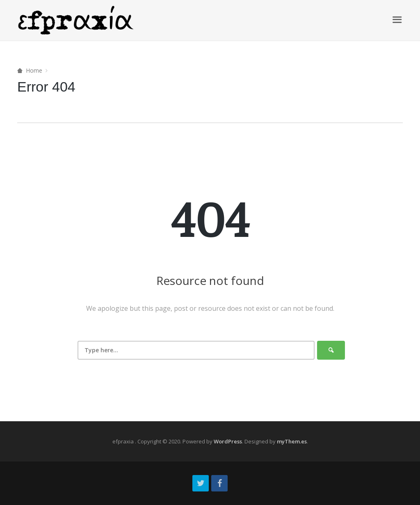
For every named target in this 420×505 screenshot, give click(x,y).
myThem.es (292, 441)
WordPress (228, 441)
